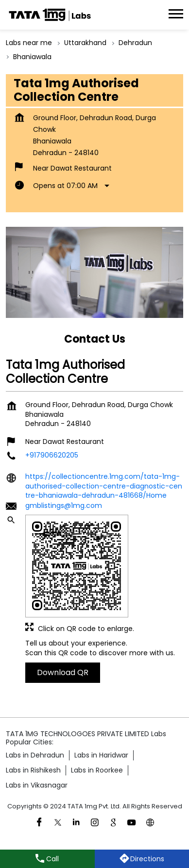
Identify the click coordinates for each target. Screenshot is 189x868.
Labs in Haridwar (101, 755)
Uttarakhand (85, 43)
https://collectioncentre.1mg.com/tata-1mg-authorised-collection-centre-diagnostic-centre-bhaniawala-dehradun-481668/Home (104, 486)
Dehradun (135, 43)
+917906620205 (52, 456)
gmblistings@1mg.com (64, 505)
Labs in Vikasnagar (37, 785)
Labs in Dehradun (35, 755)
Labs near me (29, 43)
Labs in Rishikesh (33, 770)
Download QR (63, 672)
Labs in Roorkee (97, 770)
